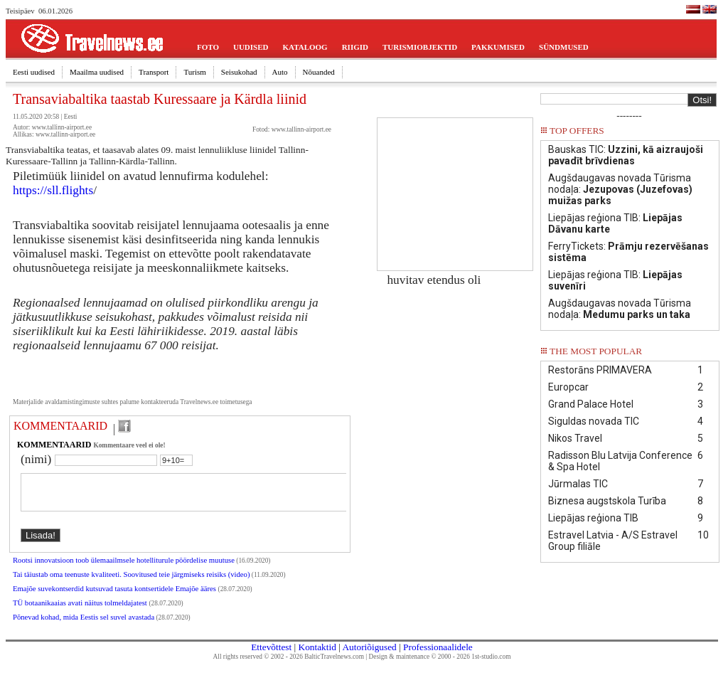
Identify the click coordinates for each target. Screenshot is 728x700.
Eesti (71, 117)
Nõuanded (319, 72)
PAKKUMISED (498, 47)
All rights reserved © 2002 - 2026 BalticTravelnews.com (289, 665)
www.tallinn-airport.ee (301, 129)
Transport (154, 72)
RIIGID (355, 47)
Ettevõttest (271, 656)
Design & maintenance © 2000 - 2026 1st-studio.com (440, 665)
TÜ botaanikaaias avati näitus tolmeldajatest (81, 611)
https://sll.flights (53, 190)
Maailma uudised (97, 72)
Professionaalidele (438, 656)
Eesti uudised (34, 72)
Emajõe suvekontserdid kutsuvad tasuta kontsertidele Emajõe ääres (116, 597)
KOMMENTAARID (60, 426)
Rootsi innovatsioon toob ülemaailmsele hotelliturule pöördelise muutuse (124, 569)
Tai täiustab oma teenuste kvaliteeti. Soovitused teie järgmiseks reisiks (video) (131, 583)
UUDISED (251, 47)
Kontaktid (317, 656)
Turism (194, 72)
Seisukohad (239, 72)
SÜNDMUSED (564, 47)
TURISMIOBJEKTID (420, 47)
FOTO (208, 47)
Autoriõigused (369, 656)
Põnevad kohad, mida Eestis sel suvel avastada (84, 626)
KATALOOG (305, 47)
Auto (280, 72)
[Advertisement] (455, 189)
